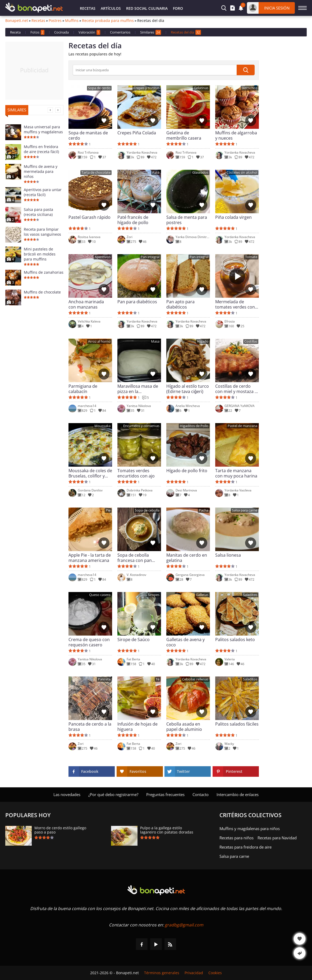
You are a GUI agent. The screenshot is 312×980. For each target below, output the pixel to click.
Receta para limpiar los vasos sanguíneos (42, 232)
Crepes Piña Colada (137, 133)
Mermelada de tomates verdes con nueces (235, 304)
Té (158, 679)
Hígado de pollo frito (187, 471)
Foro (178, 8)
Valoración (89, 32)
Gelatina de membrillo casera (184, 135)
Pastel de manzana (242, 426)
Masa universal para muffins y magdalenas (43, 129)
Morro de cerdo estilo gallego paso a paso (60, 830)
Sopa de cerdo (99, 88)
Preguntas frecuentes (165, 794)
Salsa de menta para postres (187, 220)
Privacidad (194, 973)
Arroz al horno (99, 341)
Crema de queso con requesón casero (89, 642)
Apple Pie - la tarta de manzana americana (90, 558)
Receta (15, 32)
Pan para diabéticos (137, 302)
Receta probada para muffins (108, 21)
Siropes (154, 595)
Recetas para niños (237, 838)
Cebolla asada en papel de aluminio (184, 727)
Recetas (88, 8)
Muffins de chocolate (42, 292)
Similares (151, 32)
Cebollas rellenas (195, 679)
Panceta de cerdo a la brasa (90, 727)
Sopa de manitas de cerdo (88, 135)
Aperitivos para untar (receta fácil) (43, 192)
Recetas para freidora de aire (246, 847)
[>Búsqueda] (155, 70)
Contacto (201, 794)
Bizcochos (249, 88)
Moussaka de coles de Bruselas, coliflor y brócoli (90, 473)
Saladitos (250, 595)
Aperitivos (103, 257)
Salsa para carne (245, 510)
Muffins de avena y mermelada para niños (41, 171)
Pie (108, 510)
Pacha (204, 510)
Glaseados (200, 172)
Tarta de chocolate (96, 172)
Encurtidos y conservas (141, 426)
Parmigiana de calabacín (83, 389)
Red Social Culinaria (147, 8)
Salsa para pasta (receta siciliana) (38, 212)
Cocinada (61, 32)
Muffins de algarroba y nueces (236, 135)
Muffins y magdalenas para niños (250, 828)
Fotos (37, 32)
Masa (155, 341)
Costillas (251, 341)
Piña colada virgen (233, 217)
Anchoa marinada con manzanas (86, 304)
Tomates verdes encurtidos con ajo (136, 473)
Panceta (104, 679)
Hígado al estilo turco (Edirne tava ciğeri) (188, 389)
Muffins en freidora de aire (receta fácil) (41, 149)
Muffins (72, 21)
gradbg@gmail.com (184, 925)
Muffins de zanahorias (44, 272)
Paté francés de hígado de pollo (133, 220)
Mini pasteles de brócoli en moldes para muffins (40, 254)
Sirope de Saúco (134, 640)
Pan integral (150, 257)
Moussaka (102, 426)
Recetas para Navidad (277, 838)
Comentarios (120, 32)
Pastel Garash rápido (90, 217)
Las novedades (67, 794)
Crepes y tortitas (146, 88)
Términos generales (162, 973)
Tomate (251, 257)
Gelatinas (201, 88)
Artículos (111, 8)
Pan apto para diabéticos (180, 304)
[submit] (246, 70)
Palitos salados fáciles (237, 724)
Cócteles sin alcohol (242, 172)
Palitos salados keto (235, 640)
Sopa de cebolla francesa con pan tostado (135, 558)
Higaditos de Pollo (194, 426)
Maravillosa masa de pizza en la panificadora (138, 389)
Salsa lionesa (228, 555)
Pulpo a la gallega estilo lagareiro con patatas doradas (167, 830)
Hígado (203, 341)
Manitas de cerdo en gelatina (187, 558)
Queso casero (100, 595)
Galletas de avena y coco (185, 642)
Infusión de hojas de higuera (137, 727)
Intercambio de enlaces (238, 794)
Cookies (215, 973)
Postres (55, 21)
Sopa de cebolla (147, 510)
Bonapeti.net (17, 21)
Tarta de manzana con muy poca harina (236, 473)
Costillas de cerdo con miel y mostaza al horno (237, 389)
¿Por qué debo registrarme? (113, 794)
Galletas (202, 595)
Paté (156, 172)
